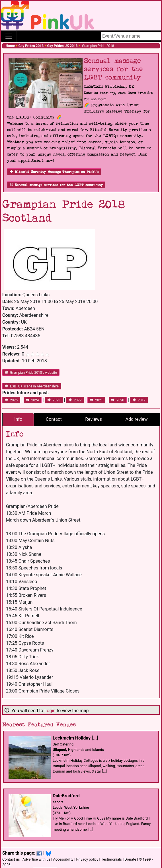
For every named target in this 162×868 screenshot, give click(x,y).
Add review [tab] (136, 419)
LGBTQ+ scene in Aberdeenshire (32, 386)
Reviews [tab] (94, 419)
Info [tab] (18, 419)
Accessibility (63, 859)
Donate (130, 859)
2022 (75, 400)
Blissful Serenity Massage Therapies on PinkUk (54, 172)
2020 (118, 400)
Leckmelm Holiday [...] (75, 738)
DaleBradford (66, 796)
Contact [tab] (54, 419)
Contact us (11, 859)
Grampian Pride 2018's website (31, 373)
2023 (54, 400)
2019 (139, 400)
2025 (11, 400)
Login (50, 711)
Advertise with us (36, 859)
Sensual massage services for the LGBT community (56, 185)
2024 (33, 400)
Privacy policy (87, 859)
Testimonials (111, 859)
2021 (96, 400)
